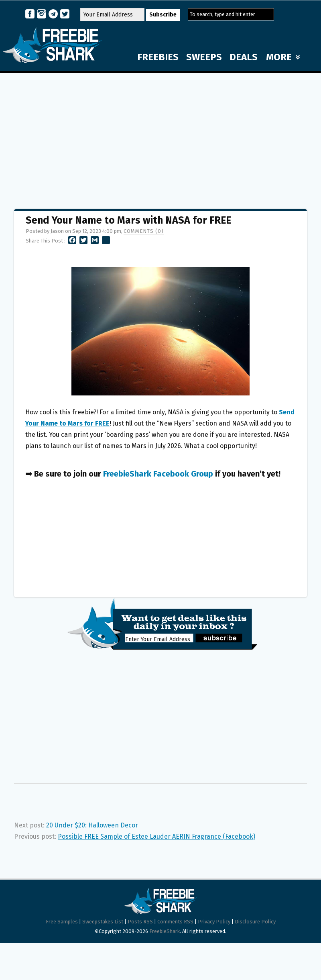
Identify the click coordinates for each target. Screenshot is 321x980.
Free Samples (62, 922)
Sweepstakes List (103, 922)
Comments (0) (144, 231)
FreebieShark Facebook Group (158, 474)
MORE (283, 57)
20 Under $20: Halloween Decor (92, 825)
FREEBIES (158, 57)
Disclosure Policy (255, 922)
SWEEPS (204, 57)
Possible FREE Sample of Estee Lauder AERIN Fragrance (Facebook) (156, 836)
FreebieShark (165, 931)
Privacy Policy (214, 922)
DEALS (244, 57)
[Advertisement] (161, 137)
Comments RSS (175, 922)
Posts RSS (140, 922)
